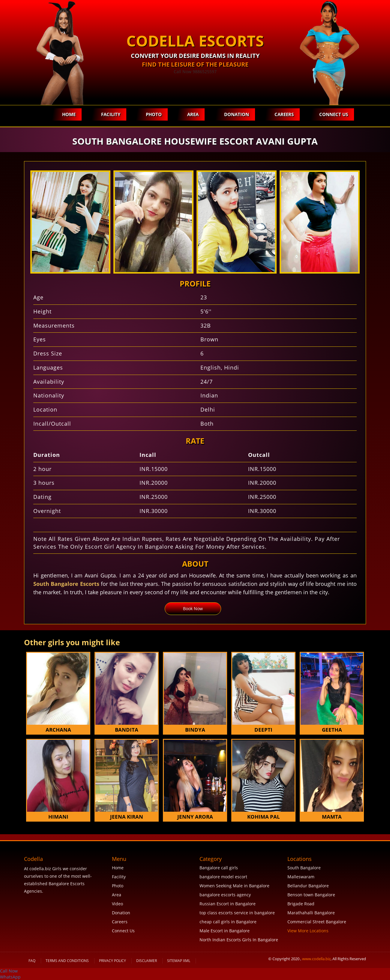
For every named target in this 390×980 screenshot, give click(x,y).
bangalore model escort (223, 877)
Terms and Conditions (67, 961)
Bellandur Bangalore (308, 886)
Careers (284, 114)
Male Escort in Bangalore (225, 931)
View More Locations (308, 931)
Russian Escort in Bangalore (228, 904)
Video (117, 904)
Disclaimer (147, 961)
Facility (111, 114)
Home (69, 114)
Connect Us (334, 114)
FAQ (32, 961)
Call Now (9, 971)
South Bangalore (304, 868)
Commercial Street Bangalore (317, 922)
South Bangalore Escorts (66, 584)
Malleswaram (301, 877)
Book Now (193, 608)
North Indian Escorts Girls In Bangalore (239, 940)
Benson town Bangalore (311, 895)
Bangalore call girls (219, 868)
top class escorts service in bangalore (237, 913)
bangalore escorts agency (225, 895)
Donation (237, 114)
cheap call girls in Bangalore (228, 922)
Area (193, 114)
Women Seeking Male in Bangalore (234, 886)
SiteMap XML (179, 961)
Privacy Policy (112, 961)
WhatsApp (10, 977)
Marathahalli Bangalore (311, 913)
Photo (154, 114)
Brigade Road (301, 904)
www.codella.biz (316, 959)
